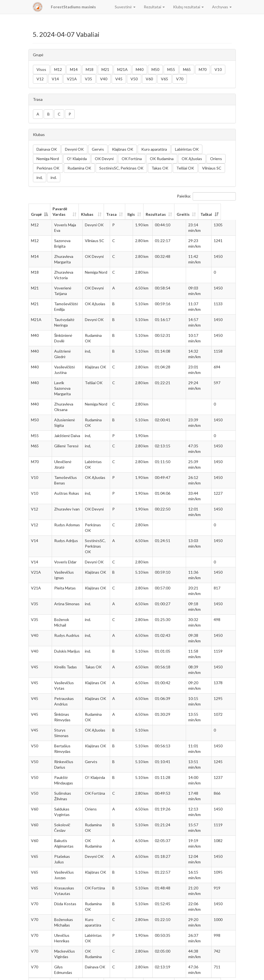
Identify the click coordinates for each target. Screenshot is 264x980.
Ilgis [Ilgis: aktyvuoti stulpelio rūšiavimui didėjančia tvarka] (145, 214)
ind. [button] (54, 177)
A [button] (38, 114)
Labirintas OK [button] (187, 149)
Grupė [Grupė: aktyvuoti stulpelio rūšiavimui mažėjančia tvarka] (36, 214)
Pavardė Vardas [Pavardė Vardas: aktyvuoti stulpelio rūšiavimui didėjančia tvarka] (60, 211)
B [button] (49, 114)
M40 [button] (140, 69)
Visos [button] (41, 69)
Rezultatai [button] (154, 7)
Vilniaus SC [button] (212, 168)
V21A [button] (72, 79)
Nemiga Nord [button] (48, 159)
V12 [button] (40, 79)
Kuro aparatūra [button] (154, 149)
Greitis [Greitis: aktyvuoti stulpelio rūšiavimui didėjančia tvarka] (197, 214)
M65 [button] (187, 69)
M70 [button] (203, 69)
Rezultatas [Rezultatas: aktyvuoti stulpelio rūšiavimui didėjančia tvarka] (169, 214)
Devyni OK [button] (74, 149)
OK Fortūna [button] (132, 159)
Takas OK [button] (160, 168)
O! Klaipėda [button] (77, 159)
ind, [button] (40, 177)
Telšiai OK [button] (185, 168)
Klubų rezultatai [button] (188, 7)
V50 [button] (134, 79)
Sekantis (225, 973)
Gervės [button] (98, 149)
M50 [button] (155, 69)
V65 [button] (164, 79)
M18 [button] (90, 69)
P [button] (70, 114)
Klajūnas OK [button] (123, 149)
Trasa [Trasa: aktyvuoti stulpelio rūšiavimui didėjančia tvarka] (125, 214)
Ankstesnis (191, 973)
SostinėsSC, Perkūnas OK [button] (121, 168)
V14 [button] (55, 79)
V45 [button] (119, 79)
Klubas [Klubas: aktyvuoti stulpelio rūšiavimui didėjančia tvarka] (93, 214)
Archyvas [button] (222, 7)
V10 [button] (218, 69)
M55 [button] (171, 69)
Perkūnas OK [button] (48, 168)
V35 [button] (88, 79)
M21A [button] (122, 69)
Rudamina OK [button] (79, 168)
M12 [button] (58, 69)
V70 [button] (180, 79)
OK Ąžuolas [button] (192, 159)
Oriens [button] (216, 159)
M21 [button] (105, 69)
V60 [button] (149, 79)
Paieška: (206, 196)
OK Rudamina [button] (162, 159)
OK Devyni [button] (104, 159)
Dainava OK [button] (47, 149)
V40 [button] (104, 79)
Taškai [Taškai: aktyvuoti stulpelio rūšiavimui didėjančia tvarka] (221, 214)
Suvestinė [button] (125, 7)
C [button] (59, 114)
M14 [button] (74, 69)
